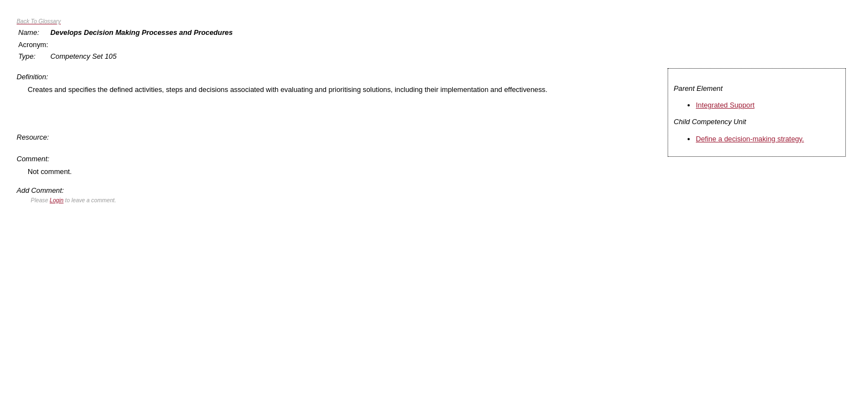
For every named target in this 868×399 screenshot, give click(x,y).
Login (57, 200)
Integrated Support (725, 105)
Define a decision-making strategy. (750, 139)
